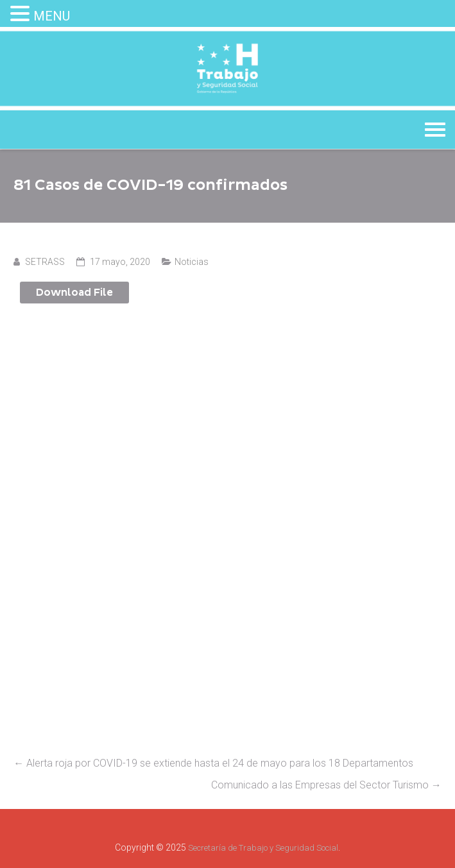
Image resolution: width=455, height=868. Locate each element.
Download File (74, 293)
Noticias (192, 262)
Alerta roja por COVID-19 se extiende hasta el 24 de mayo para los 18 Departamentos (213, 763)
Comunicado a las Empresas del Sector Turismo (326, 785)
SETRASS (45, 262)
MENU (52, 16)
